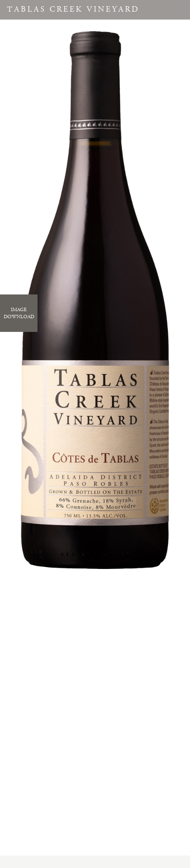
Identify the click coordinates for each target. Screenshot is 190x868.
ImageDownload (19, 313)
